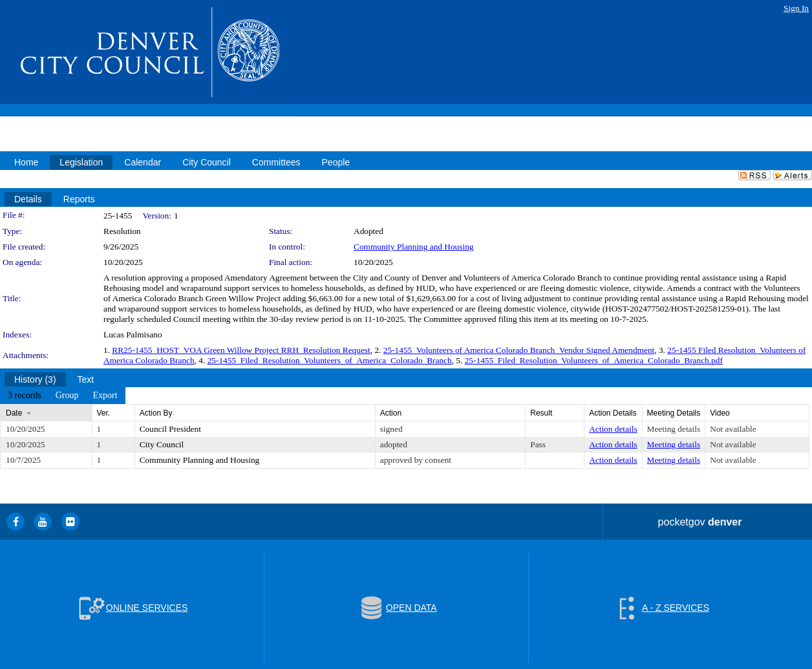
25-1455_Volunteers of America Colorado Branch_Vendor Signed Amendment (519, 350)
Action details (613, 429)
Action (391, 413)
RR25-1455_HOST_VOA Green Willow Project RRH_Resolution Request (241, 350)
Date (14, 413)
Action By (156, 413)
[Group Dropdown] (67, 396)
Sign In (796, 8)
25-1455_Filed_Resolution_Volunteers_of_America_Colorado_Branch (330, 360)
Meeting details (674, 429)
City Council (162, 444)
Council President (170, 429)
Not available (733, 429)
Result (541, 413)
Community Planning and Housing (414, 247)
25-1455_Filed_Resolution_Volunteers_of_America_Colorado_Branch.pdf (594, 360)
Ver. (104, 413)
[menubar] (63, 396)
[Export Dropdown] (105, 396)
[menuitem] (25, 396)
